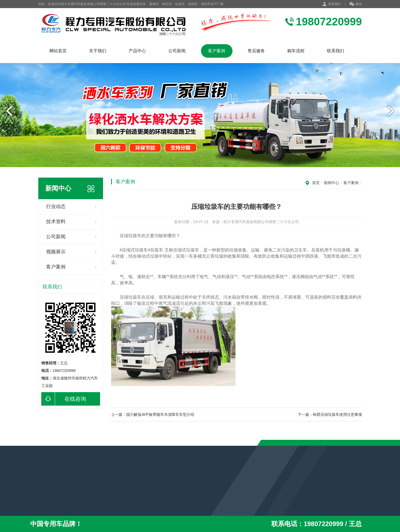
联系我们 (335, 4)
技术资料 (56, 222)
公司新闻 (177, 51)
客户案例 (217, 51)
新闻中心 (331, 183)
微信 (356, 4)
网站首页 (58, 51)
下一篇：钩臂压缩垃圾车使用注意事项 (330, 414)
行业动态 (56, 206)
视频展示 (56, 252)
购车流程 (296, 51)
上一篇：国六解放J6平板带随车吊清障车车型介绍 (153, 414)
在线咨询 (64, 399)
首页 (316, 183)
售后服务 (256, 51)
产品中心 (137, 51)
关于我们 (98, 51)
